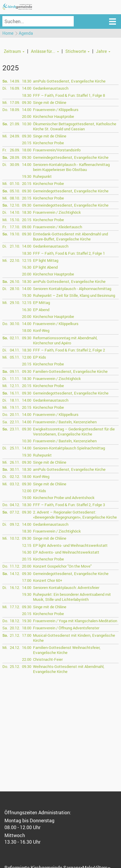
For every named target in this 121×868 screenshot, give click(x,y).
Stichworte (76, 51)
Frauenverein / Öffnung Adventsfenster (66, 628)
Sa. (5, 422)
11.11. (15, 378)
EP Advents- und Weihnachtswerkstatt (66, 552)
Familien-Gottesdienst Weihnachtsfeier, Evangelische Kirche (67, 650)
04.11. (15, 350)
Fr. (4, 150)
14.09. (15, 81)
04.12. (15, 505)
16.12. (15, 587)
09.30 (27, 102)
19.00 (27, 498)
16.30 (27, 267)
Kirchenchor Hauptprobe (54, 116)
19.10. (15, 234)
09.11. (15, 371)
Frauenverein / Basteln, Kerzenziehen (65, 422)
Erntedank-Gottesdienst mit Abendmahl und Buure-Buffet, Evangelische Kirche (70, 236)
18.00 (27, 150)
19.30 (27, 176)
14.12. (15, 574)
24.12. (15, 647)
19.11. (15, 407)
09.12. (15, 524)
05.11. (15, 357)
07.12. (15, 512)
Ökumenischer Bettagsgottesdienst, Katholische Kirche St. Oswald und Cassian (75, 126)
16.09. (15, 88)
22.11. (15, 422)
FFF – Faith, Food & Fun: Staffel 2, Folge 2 (69, 350)
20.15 (27, 143)
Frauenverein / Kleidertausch (58, 227)
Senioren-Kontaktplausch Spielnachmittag (69, 448)
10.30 (27, 124)
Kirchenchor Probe (48, 143)
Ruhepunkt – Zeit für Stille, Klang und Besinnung (74, 295)
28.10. (15, 289)
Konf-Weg (41, 330)
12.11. (15, 386)
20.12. (15, 628)
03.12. (15, 484)
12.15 (27, 260)
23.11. (15, 429)
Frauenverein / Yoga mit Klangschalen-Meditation (75, 621)
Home (8, 33)
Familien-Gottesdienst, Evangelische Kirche (70, 371)
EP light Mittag (46, 260)
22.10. (15, 260)
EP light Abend (45, 267)
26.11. (15, 462)
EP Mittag (41, 302)
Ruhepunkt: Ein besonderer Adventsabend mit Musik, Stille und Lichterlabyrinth (72, 597)
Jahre (101, 51)
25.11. (15, 448)
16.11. (15, 393)
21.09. (15, 124)
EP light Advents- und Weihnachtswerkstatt (70, 545)
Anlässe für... (43, 51)
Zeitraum (12, 51)
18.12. (15, 621)
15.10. (15, 220)
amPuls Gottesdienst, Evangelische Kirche (69, 81)
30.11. (15, 469)
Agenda (26, 33)
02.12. (15, 476)
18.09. (15, 110)
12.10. (15, 205)
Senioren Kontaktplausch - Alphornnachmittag (72, 289)
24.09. (15, 136)
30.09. (15, 164)
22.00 (27, 659)
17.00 (27, 580)
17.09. (15, 102)
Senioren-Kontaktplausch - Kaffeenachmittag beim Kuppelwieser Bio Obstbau (71, 167)
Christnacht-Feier (48, 659)
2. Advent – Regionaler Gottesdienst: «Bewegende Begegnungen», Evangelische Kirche (75, 515)
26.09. (15, 150)
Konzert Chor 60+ (48, 580)
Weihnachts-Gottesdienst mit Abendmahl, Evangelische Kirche (69, 669)
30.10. (15, 324)
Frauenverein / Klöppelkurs (56, 110)
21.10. (15, 246)
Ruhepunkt (42, 176)
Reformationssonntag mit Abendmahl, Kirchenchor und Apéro (65, 340)
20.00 (27, 116)
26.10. (15, 281)
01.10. (15, 183)
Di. (5, 88)
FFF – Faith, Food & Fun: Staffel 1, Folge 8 (69, 95)
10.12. (15, 538)
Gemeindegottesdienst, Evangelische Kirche (71, 157)
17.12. (15, 607)
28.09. (15, 157)
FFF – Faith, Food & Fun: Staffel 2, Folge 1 (69, 253)
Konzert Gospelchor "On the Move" (62, 566)
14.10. (15, 212)
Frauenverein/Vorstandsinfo (57, 150)
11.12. (15, 566)
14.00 (27, 88)
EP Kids (40, 357)
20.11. (15, 414)
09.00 (27, 227)
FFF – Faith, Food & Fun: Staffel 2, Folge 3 (69, 505)
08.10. (15, 198)
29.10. (15, 302)
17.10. (15, 227)
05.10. (15, 191)
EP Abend (41, 310)
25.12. (15, 666)
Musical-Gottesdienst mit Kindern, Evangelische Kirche (74, 638)
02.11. (15, 338)
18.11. (15, 400)
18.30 (27, 81)
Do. (5, 110)
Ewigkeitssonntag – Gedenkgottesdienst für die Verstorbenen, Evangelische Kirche (74, 431)
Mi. (5, 102)
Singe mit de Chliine (50, 102)
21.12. (15, 635)
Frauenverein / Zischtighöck (57, 212)
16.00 (27, 647)
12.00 (27, 357)
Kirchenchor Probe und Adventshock (64, 498)
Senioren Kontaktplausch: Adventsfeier (66, 587)
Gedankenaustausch (51, 88)
